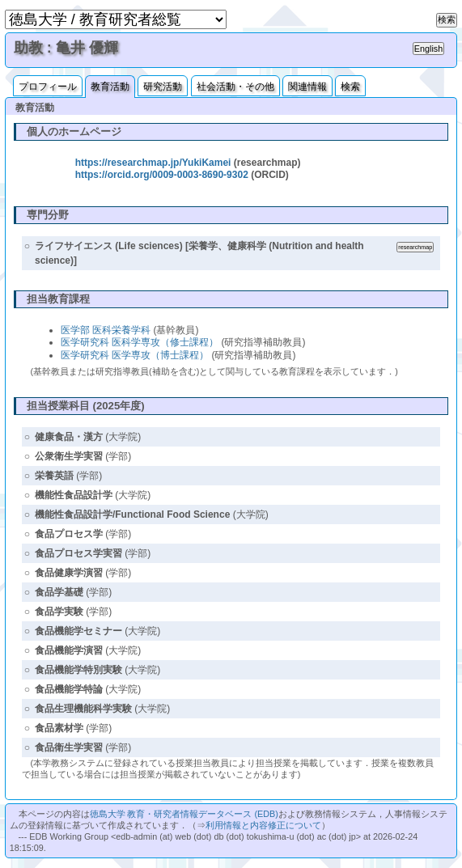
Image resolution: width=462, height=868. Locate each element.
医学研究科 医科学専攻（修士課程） (140, 342)
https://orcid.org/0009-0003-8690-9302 (162, 175)
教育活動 (110, 87)
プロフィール (48, 87)
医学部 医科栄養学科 (106, 330)
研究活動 (163, 87)
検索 (350, 87)
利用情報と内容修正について (263, 825)
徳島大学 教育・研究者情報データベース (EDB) (184, 814)
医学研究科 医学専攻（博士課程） (135, 355)
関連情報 (307, 87)
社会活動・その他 (235, 87)
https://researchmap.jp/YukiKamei (153, 163)
